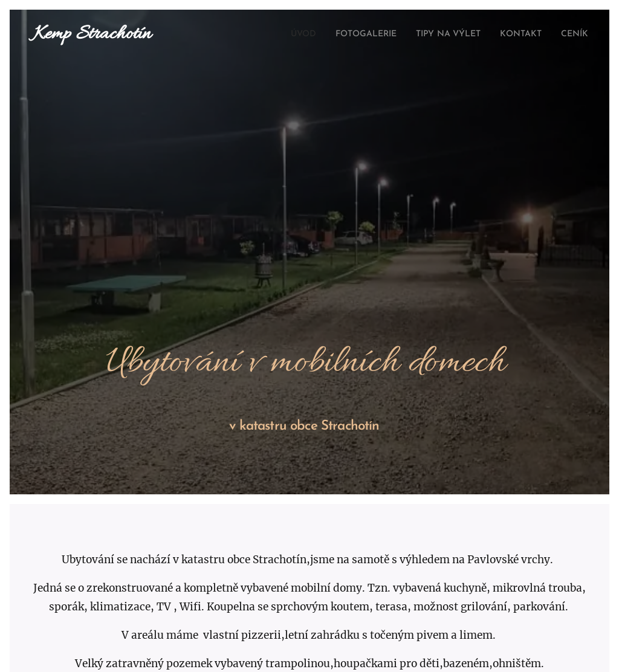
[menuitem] (273, 34)
